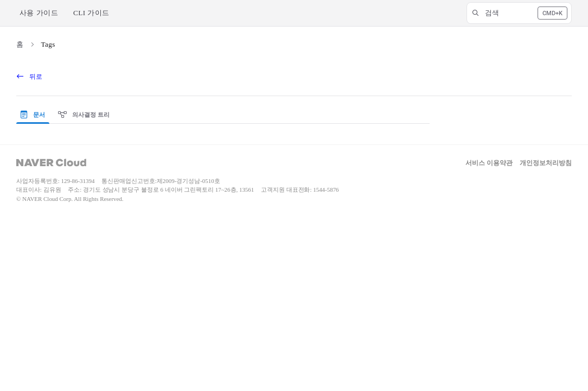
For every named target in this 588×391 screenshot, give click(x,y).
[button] (519, 13)
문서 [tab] (33, 115)
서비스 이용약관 (489, 163)
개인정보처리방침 (546, 163)
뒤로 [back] (30, 77)
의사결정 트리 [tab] (84, 115)
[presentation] (35, 115)
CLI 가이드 (91, 13)
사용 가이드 (39, 13)
